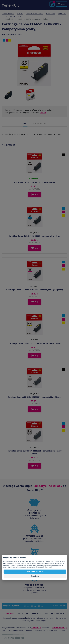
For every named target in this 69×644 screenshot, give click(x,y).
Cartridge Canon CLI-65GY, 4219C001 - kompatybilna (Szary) (35, 397)
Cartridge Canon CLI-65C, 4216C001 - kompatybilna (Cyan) (34, 236)
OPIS (25, 123)
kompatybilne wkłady (47, 486)
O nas (18, 613)
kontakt (43, 113)
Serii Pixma (51, 14)
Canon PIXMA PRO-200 (13, 16)
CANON (20, 14)
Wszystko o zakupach (54, 613)
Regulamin (37, 613)
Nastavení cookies (58, 630)
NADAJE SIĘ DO (39, 123)
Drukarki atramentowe (35, 14)
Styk (26, 613)
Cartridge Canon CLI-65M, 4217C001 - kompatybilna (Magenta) (35, 290)
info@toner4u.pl (60, 628)
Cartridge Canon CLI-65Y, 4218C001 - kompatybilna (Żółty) (34, 343)
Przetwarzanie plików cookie (45, 567)
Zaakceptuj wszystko (35, 571)
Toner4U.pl (36, 628)
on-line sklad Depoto (41, 630)
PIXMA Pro (62, 14)
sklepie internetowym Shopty (20, 630)
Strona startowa (8, 14)
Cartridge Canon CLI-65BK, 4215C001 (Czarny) (35, 182)
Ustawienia (35, 576)
